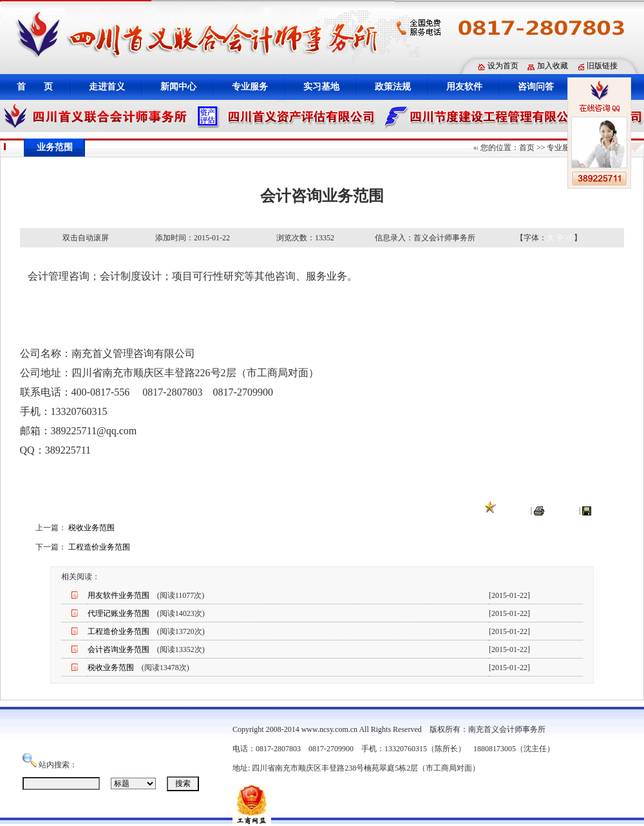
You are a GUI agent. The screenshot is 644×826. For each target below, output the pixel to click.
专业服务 (250, 87)
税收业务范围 (91, 528)
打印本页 (562, 510)
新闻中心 (178, 87)
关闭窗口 (609, 510)
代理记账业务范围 (118, 613)
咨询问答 (536, 87)
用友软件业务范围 (118, 595)
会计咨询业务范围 (118, 649)
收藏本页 (513, 510)
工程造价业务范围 (99, 547)
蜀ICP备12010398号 (515, 768)
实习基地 (321, 87)
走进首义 (107, 87)
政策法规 (393, 87)
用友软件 (464, 87)
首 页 (35, 87)
